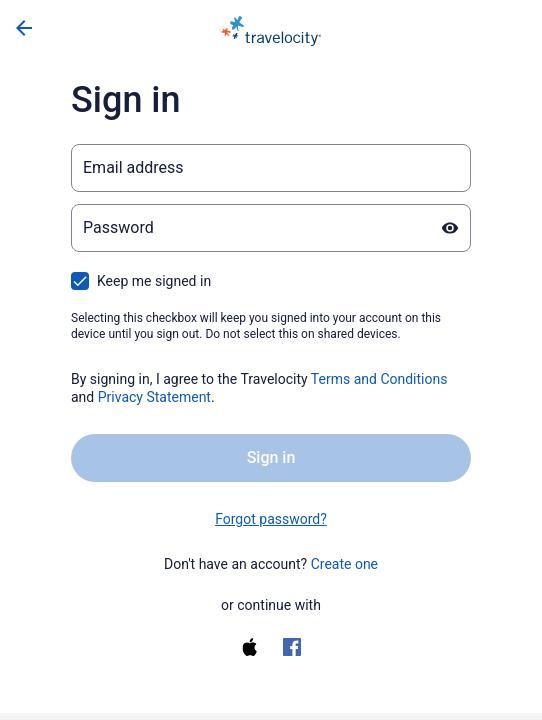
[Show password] (450, 228)
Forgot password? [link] (271, 519)
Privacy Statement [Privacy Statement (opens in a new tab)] (154, 397)
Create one (344, 564)
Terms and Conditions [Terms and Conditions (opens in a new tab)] (379, 379)
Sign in (271, 457)
